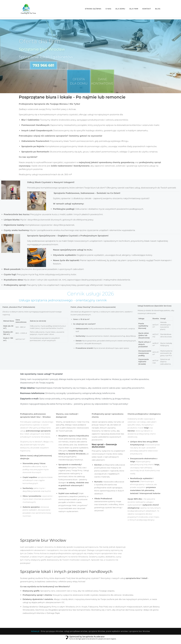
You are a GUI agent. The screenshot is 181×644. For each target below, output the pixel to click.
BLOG (158, 8)
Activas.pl (35, 635)
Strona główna (93, 8)
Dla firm (134, 8)
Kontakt (147, 8)
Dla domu (120, 8)
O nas (108, 8)
